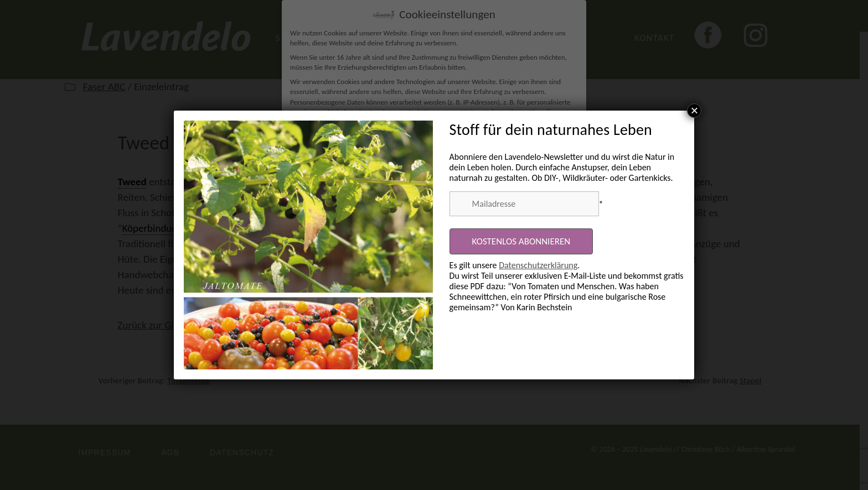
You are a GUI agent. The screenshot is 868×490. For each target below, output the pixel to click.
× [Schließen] (694, 111)
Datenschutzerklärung (538, 265)
